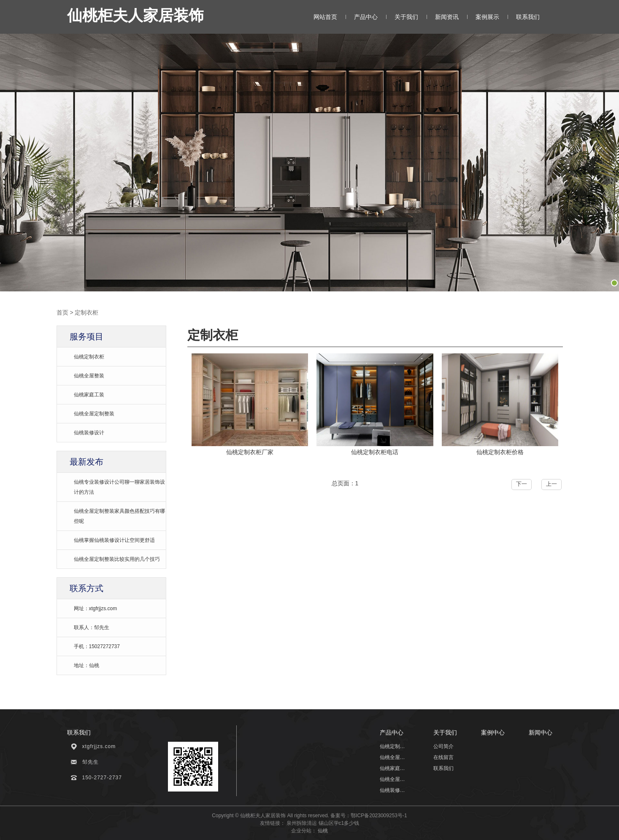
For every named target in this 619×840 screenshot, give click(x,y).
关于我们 (406, 17)
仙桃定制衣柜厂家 (250, 452)
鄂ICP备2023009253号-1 (379, 816)
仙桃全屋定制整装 (94, 414)
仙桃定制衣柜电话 (375, 452)
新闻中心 (541, 732)
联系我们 (528, 17)
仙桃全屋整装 (89, 376)
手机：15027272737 (97, 646)
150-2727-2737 (102, 778)
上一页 (551, 485)
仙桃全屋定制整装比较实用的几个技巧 (117, 559)
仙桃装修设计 (89, 433)
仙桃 (323, 831)
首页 (62, 312)
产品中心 (366, 17)
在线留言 (443, 757)
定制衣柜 (86, 312)
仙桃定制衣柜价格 (500, 452)
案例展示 (487, 17)
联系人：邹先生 (92, 627)
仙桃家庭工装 (89, 395)
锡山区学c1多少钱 (339, 823)
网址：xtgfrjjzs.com (96, 608)
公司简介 (443, 746)
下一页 (522, 485)
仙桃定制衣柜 (89, 357)
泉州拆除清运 (302, 823)
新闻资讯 (447, 17)
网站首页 (325, 17)
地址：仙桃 (86, 665)
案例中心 (493, 732)
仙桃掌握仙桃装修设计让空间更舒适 (114, 540)
